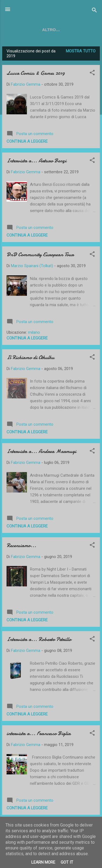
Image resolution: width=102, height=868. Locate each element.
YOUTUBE (25, 30)
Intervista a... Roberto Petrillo (39, 640)
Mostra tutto (81, 52)
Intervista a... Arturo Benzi (36, 162)
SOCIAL (79, 30)
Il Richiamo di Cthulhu (30, 358)
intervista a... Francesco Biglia (39, 734)
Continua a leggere (27, 142)
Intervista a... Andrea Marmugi (41, 452)
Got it (67, 862)
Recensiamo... (21, 546)
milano (34, 333)
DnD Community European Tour (40, 256)
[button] (92, 75)
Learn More (43, 862)
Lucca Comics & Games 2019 (36, 74)
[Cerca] (94, 11)
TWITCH (53, 30)
